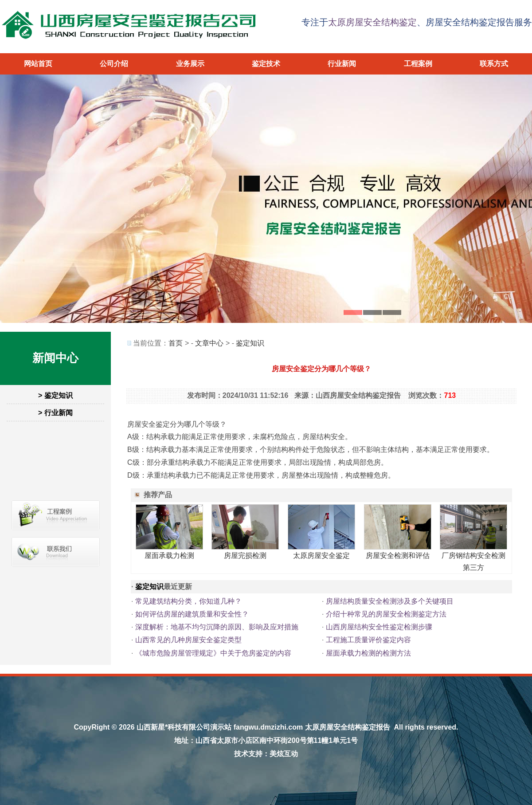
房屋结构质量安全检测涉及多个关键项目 (390, 601)
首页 (176, 343)
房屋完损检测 (245, 556)
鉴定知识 (250, 343)
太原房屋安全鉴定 (321, 556)
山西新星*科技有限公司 (173, 727)
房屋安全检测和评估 (398, 556)
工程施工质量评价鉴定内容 (368, 640)
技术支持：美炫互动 (266, 754)
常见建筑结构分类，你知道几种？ (188, 601)
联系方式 (494, 64)
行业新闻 (342, 64)
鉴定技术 (266, 64)
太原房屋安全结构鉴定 (372, 22)
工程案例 (418, 64)
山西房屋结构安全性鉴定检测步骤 (379, 627)
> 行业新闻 (55, 413)
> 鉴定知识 (55, 395)
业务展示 (190, 64)
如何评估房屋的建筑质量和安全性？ (192, 614)
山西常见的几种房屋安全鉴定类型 (188, 640)
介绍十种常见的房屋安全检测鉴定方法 (386, 614)
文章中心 (209, 343)
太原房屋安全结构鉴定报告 (348, 727)
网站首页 (38, 64)
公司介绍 (114, 64)
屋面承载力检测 (169, 556)
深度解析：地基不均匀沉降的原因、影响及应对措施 (217, 627)
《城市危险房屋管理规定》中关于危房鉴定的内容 (213, 653)
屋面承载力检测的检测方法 (368, 653)
